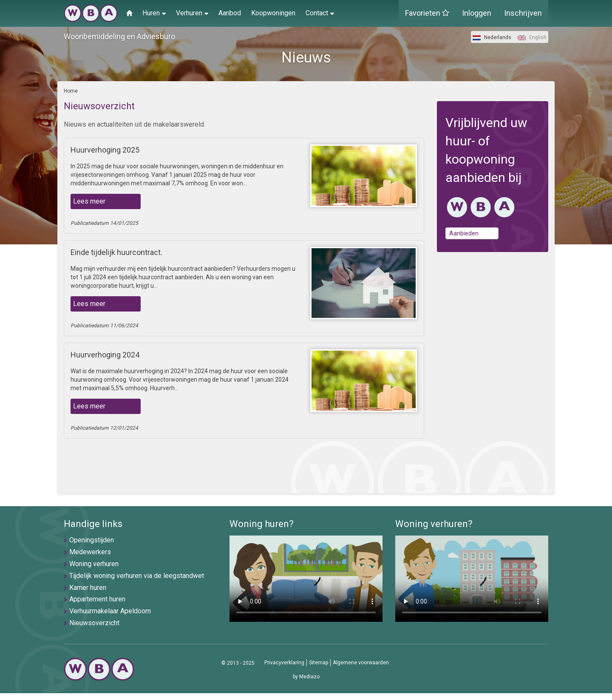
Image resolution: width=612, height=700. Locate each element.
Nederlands (492, 37)
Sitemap (319, 663)
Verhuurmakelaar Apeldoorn (110, 611)
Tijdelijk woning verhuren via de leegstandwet (137, 576)
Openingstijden (92, 540)
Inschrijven (523, 13)
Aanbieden (464, 233)
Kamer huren (88, 588)
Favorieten (427, 13)
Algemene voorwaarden (361, 663)
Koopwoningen (273, 13)
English (532, 37)
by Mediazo (306, 677)
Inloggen (477, 13)
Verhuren (192, 13)
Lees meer (89, 201)
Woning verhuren (94, 564)
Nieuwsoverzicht (94, 623)
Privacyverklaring (284, 663)
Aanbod (230, 13)
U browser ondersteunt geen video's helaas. (306, 579)
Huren (154, 13)
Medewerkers (90, 552)
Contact (320, 13)
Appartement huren (97, 599)
